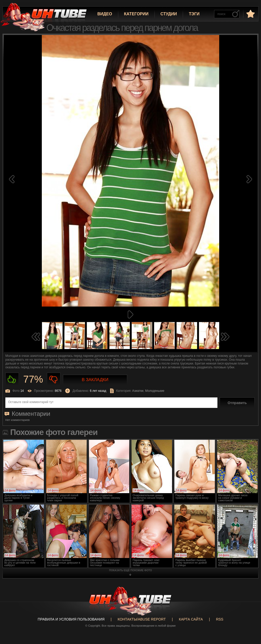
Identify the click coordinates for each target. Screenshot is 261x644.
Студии (169, 14)
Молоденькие (155, 391)
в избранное (250, 14)
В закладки (95, 380)
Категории (136, 14)
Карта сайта (191, 619)
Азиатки (138, 391)
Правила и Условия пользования (71, 619)
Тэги (194, 14)
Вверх (250, 604)
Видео (105, 14)
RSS (220, 619)
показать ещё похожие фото (130, 570)
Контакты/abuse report (142, 619)
